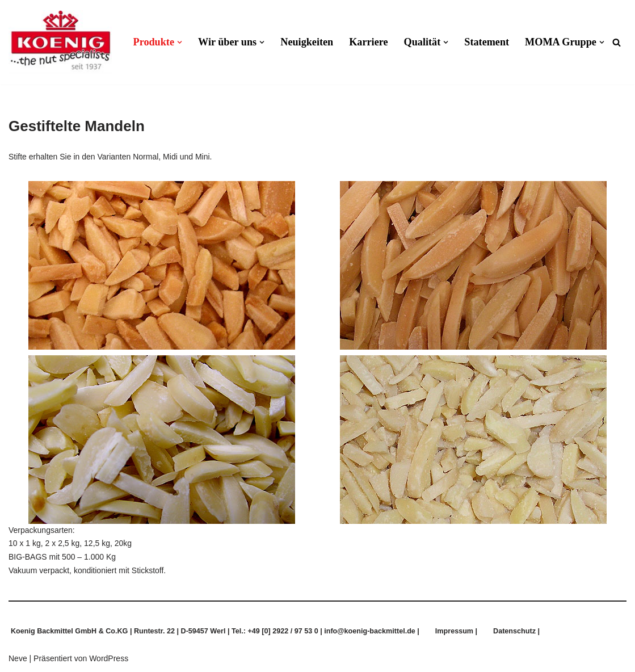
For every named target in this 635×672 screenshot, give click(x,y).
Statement (487, 42)
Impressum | (456, 631)
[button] (180, 42)
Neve (18, 658)
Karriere (368, 42)
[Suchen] (617, 42)
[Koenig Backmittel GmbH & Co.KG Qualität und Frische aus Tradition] (60, 42)
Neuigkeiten (307, 42)
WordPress (109, 658)
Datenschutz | (516, 631)
